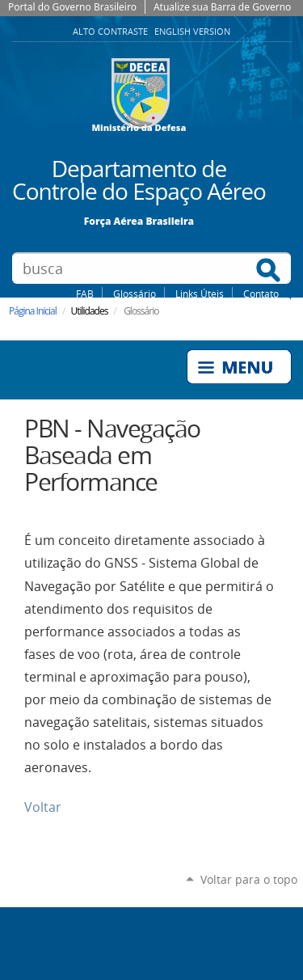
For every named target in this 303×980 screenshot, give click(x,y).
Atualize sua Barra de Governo (222, 7)
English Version (192, 32)
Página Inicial (33, 311)
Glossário (135, 294)
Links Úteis (200, 294)
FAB (85, 294)
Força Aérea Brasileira (139, 220)
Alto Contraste (112, 32)
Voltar (43, 807)
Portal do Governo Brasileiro (72, 7)
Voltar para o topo (249, 879)
